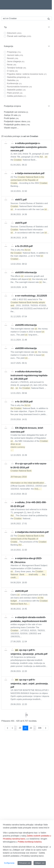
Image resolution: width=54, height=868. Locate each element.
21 (26, 729)
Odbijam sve (40, 863)
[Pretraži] (23, 18)
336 (41, 729)
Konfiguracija (9, 863)
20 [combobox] (26, 715)
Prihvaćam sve (25, 863)
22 (32, 729)
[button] (27, 27)
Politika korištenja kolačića (30, 842)
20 (21, 729)
